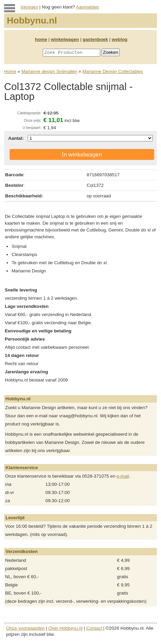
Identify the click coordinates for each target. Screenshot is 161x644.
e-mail (123, 476)
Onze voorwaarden (25, 628)
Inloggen (29, 7)
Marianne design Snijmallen (49, 71)
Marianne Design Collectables (113, 71)
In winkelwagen (82, 154)
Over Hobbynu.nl (66, 628)
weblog (120, 39)
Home (10, 71)
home (41, 39)
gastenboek (95, 39)
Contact (94, 628)
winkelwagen (65, 39)
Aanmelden (87, 7)
